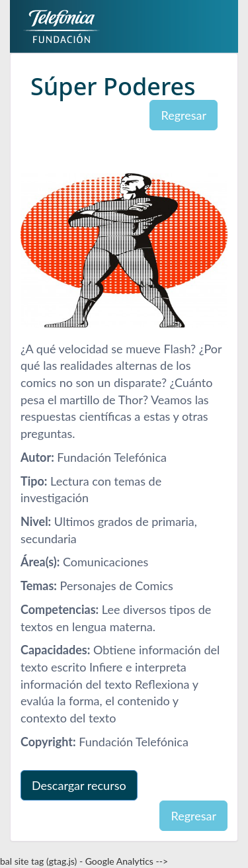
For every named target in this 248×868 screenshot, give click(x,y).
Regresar (184, 115)
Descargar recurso (79, 785)
